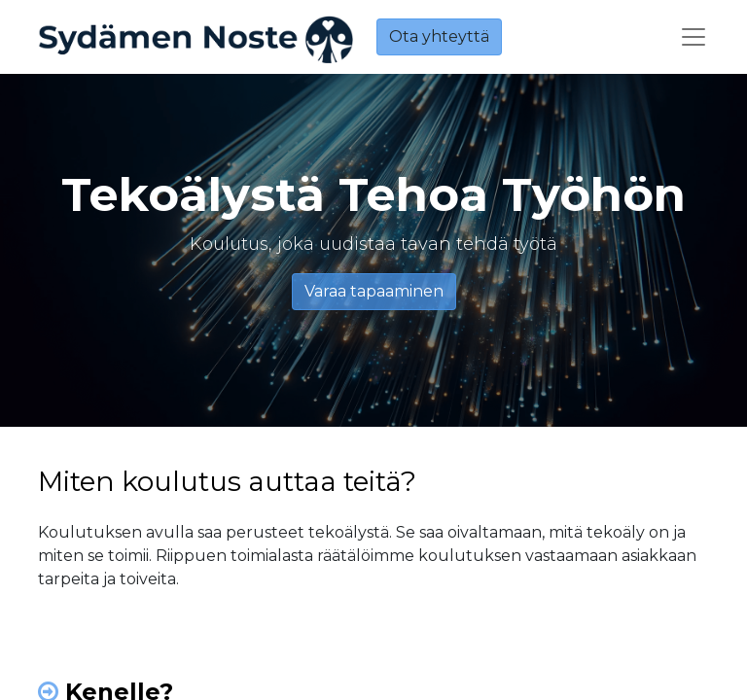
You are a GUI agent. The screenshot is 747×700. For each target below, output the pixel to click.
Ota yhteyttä (439, 36)
